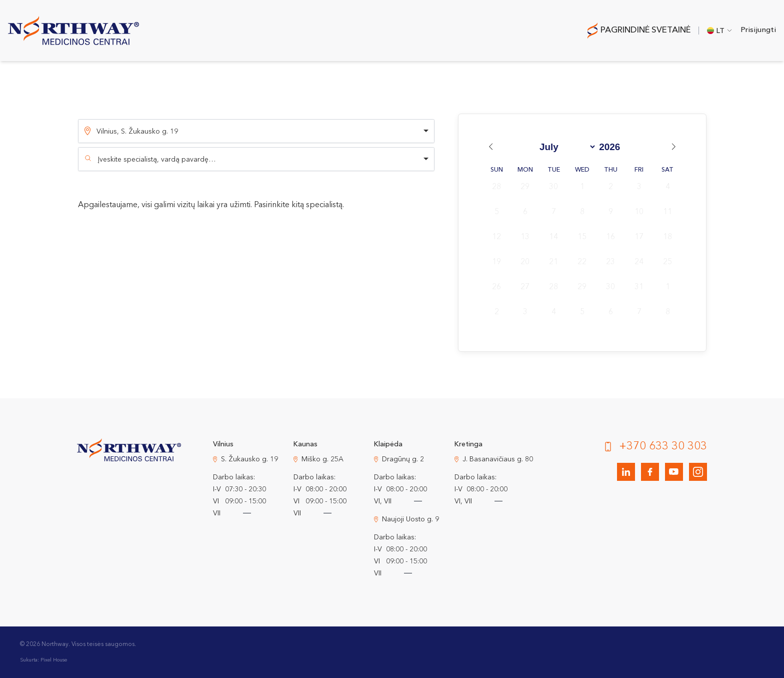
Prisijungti (758, 30)
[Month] (566, 147)
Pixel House (54, 660)
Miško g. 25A (322, 459)
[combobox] (256, 159)
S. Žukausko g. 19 (249, 459)
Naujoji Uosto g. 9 (410, 519)
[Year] (613, 147)
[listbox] (256, 131)
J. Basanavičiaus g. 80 (498, 459)
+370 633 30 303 (663, 446)
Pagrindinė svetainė (645, 30)
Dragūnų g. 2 (403, 459)
